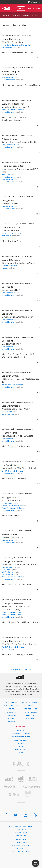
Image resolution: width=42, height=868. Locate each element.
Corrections (21, 839)
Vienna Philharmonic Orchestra (13, 110)
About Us (21, 731)
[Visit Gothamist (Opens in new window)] (21, 779)
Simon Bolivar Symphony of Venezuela (16, 45)
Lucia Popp (6, 570)
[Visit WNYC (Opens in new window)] (9, 779)
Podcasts (31, 706)
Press (21, 753)
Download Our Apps (31, 703)
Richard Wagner (9, 433)
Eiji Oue (4, 268)
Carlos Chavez (9, 314)
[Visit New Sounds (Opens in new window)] (32, 787)
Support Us (31, 718)
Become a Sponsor (21, 740)
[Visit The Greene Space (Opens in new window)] (32, 794)
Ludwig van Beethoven (13, 104)
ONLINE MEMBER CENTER (21, 737)
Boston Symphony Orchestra (12, 385)
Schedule (26, 15)
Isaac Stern (6, 175)
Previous (17, 669)
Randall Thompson (11, 71)
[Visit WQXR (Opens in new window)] (11, 787)
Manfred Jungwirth (8, 574)
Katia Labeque (7, 412)
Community (11, 715)
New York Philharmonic (10, 77)
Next (27, 669)
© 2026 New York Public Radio (21, 827)
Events (11, 709)
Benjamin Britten (10, 376)
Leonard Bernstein (11, 39)
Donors (21, 743)
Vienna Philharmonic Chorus (12, 615)
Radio (8, 15)
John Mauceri (6, 236)
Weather (11, 722)
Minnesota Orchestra (9, 266)
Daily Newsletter (11, 706)
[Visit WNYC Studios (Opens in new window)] (33, 779)
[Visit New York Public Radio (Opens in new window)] (21, 764)
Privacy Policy (21, 833)
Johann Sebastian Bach (13, 166)
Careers (21, 746)
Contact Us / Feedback (21, 734)
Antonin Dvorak (9, 139)
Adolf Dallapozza (8, 572)
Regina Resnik (7, 503)
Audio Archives (31, 712)
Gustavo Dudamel (8, 47)
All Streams (16, 15)
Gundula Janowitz (8, 567)
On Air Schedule (11, 703)
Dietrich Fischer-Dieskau (10, 506)
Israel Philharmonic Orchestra (12, 471)
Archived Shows (31, 709)
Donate (21, 9)
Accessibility (21, 836)
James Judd (6, 649)
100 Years (35, 15)
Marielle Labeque (8, 414)
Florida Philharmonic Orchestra (13, 647)
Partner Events (11, 712)
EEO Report (21, 849)
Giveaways (11, 718)
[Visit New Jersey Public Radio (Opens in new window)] (11, 794)
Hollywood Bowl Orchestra (11, 233)
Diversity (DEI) (21, 750)
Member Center (34, 9)
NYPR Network (34, 2)
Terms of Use (21, 830)
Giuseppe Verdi (9, 497)
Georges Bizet (9, 201)
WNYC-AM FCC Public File (21, 852)
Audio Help (31, 715)
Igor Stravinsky (9, 465)
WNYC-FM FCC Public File (21, 845)
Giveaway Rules (21, 842)
